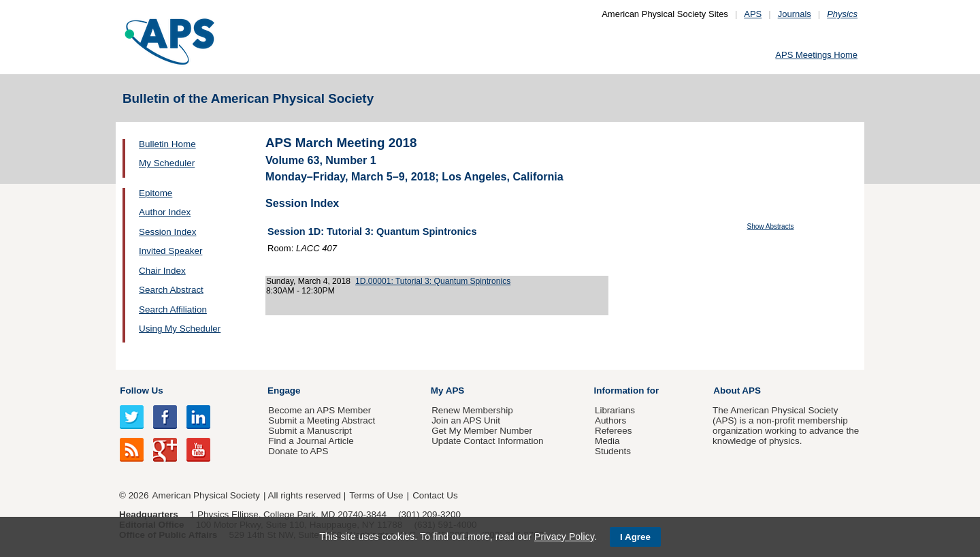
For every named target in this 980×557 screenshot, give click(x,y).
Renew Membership (472, 410)
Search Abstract (171, 290)
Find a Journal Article (311, 441)
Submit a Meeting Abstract (322, 420)
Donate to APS (298, 451)
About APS (737, 391)
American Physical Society (206, 495)
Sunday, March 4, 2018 (308, 281)
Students (613, 451)
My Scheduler (167, 163)
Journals (795, 14)
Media (607, 441)
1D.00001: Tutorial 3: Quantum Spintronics (433, 281)
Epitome (156, 193)
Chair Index (162, 271)
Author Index (165, 212)
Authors (610, 420)
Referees (614, 431)
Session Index (167, 232)
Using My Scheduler (180, 329)
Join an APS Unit (466, 420)
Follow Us (141, 391)
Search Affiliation (173, 309)
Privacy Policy (564, 537)
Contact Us (435, 495)
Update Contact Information (487, 441)
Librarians (615, 410)
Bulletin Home (167, 144)
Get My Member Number (482, 431)
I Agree (635, 537)
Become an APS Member (320, 410)
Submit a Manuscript (310, 431)
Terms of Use (376, 495)
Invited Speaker (170, 251)
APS (753, 14)
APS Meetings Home (816, 55)
